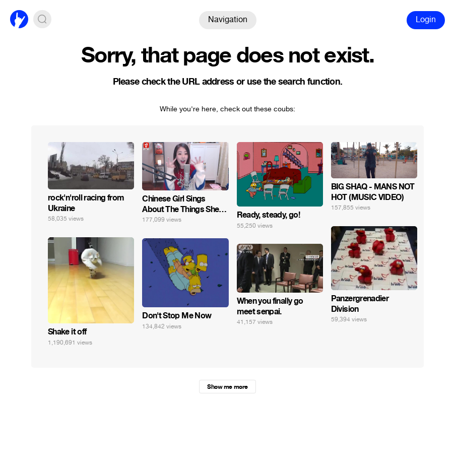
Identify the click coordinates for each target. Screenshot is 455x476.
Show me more (227, 387)
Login (426, 19)
